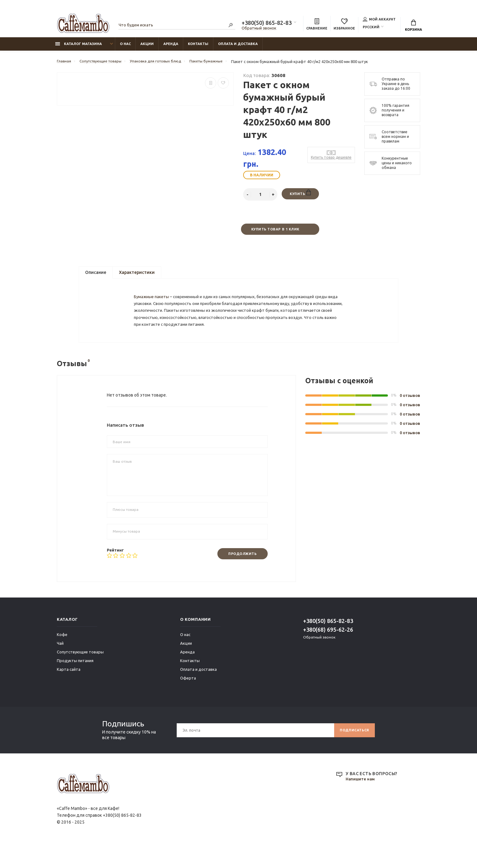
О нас (125, 47)
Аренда (171, 47)
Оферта (188, 699)
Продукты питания (75, 682)
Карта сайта (69, 691)
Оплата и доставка (238, 47)
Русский (371, 28)
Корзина (413, 26)
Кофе (62, 656)
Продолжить (240, 575)
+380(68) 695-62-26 (328, 651)
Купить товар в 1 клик (275, 233)
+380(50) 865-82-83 (267, 24)
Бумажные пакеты (153, 308)
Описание (96, 277)
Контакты (198, 47)
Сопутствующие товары (80, 673)
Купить (300, 196)
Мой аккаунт (379, 20)
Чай (60, 665)
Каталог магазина (79, 47)
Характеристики (137, 277)
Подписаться (352, 751)
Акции (147, 47)
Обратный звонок (259, 29)
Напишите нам (361, 801)
